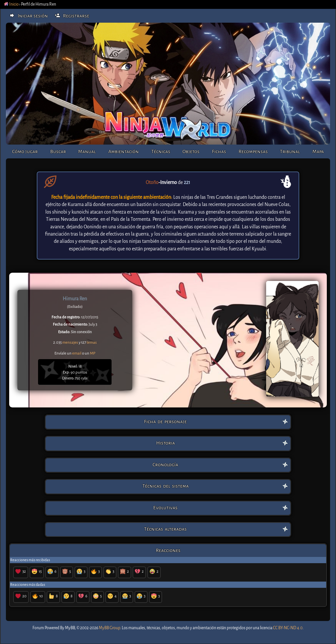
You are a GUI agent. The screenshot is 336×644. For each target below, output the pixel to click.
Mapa (318, 151)
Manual (87, 151)
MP (93, 353)
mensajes (70, 343)
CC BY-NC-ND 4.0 (288, 628)
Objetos (191, 151)
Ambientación (124, 151)
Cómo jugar (25, 151)
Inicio (11, 4)
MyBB (70, 628)
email (77, 353)
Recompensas (253, 151)
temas (92, 343)
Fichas (219, 151)
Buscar (58, 151)
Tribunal (290, 151)
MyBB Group (109, 628)
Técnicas (161, 151)
